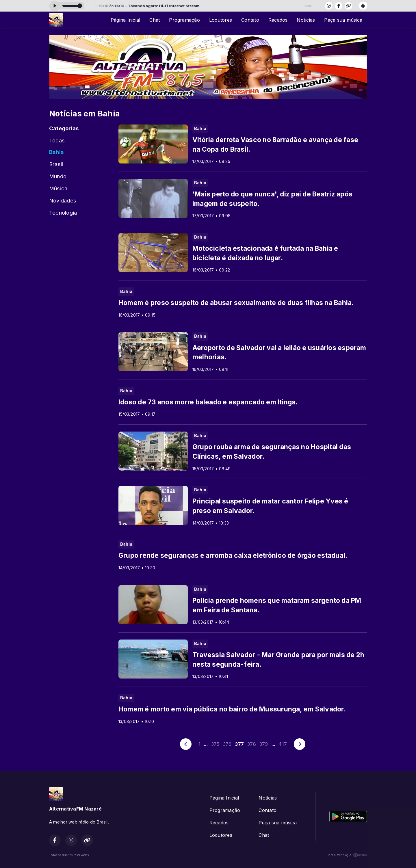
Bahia (56, 152)
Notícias (306, 20)
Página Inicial (125, 20)
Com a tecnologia (347, 855)
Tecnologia (63, 213)
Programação (184, 20)
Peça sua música (343, 20)
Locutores (221, 20)
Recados (278, 20)
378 (252, 744)
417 (283, 744)
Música (58, 188)
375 (215, 744)
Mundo (58, 176)
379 (264, 744)
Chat (155, 20)
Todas (57, 140)
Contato (250, 20)
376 (227, 744)
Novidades (63, 200)
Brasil (56, 164)
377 (239, 744)
